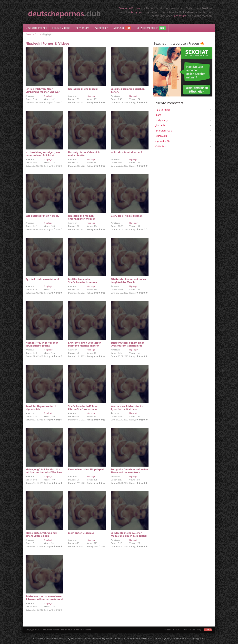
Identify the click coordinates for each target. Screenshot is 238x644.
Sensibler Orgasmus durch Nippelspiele (41, 408)
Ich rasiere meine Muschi (83, 89)
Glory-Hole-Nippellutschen (127, 216)
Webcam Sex (189, 630)
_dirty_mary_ (162, 120)
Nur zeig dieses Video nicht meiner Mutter (84, 154)
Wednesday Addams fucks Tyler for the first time (127, 408)
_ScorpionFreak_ (164, 131)
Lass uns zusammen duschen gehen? (128, 91)
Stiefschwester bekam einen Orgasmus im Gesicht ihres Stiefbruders (128, 346)
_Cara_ (159, 115)
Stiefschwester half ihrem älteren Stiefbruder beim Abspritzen (83, 409)
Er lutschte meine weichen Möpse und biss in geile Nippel (129, 535)
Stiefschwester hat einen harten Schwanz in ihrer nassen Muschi (44, 598)
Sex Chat (122, 28)
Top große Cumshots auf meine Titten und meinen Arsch (129, 471)
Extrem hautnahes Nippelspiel (86, 470)
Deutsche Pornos (130, 8)
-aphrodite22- (163, 141)
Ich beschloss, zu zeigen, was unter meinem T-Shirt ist (43, 154)
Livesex (168, 630)
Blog (199, 630)
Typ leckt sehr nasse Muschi (42, 279)
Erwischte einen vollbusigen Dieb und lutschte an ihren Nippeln (85, 346)
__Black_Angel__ (164, 110)
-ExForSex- (161, 146)
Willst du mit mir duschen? (127, 153)
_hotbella (160, 125)
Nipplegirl (49, 96)
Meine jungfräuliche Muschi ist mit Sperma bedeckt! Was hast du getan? (44, 473)
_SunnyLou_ (161, 136)
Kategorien (137, 12)
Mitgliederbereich (151, 28)
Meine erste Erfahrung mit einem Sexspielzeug (41, 535)
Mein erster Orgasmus (81, 533)
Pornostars (179, 16)
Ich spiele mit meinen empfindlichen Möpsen (82, 218)
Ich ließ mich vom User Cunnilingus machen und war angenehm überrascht (43, 92)
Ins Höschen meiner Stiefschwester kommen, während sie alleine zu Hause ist (87, 282)
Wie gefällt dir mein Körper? (42, 216)
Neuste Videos (61, 28)
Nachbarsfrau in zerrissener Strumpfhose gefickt (42, 344)
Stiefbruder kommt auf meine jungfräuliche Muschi (128, 281)
